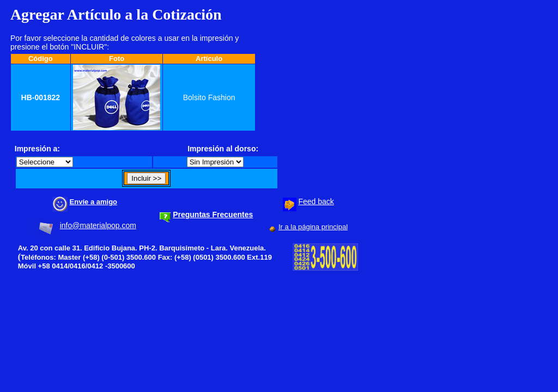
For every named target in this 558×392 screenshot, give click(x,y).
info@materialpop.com (98, 225)
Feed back (316, 201)
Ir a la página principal (313, 227)
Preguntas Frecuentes (213, 215)
